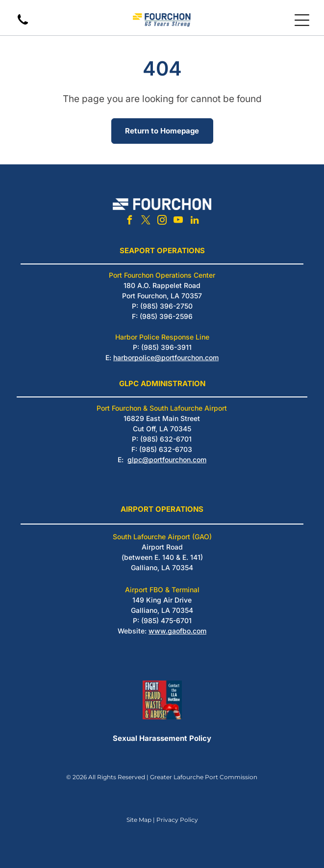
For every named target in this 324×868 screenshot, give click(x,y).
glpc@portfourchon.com (167, 460)
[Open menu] (302, 20)
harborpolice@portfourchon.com (166, 357)
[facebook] (130, 222)
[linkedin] (195, 222)
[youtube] (178, 222)
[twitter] (146, 222)
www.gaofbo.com (177, 631)
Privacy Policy (177, 820)
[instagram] (162, 222)
